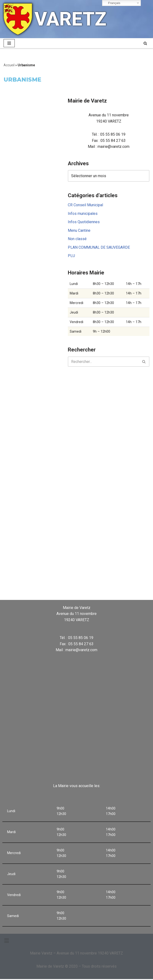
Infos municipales (83, 214)
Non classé (77, 239)
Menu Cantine (79, 231)
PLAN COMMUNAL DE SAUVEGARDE (99, 248)
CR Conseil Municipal (85, 205)
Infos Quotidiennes (84, 222)
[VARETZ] (55, 19)
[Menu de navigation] (9, 43)
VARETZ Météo (76, 580)
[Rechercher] (145, 43)
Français (112, 3)
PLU (71, 256)
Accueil (9, 65)
